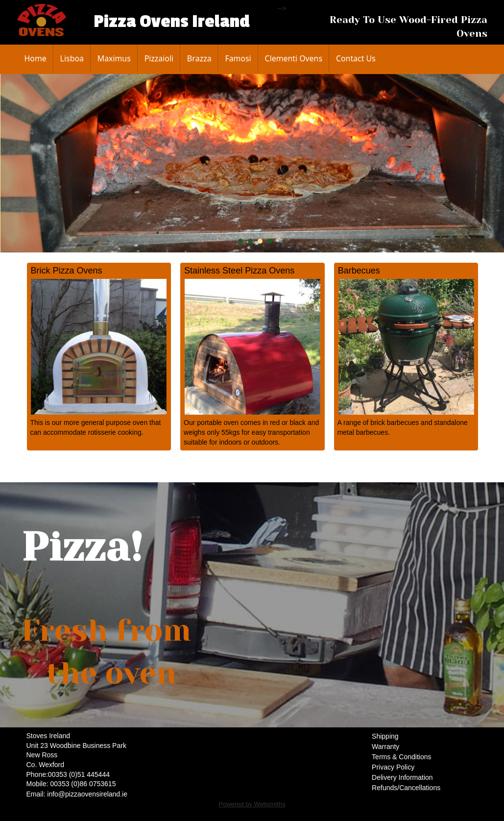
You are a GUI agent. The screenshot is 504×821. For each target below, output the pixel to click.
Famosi (238, 58)
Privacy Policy (393, 767)
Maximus (114, 58)
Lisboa (72, 58)
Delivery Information (402, 777)
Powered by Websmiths (252, 804)
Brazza (199, 58)
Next (494, 163)
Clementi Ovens (294, 58)
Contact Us (356, 58)
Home (36, 58)
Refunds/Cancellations (406, 788)
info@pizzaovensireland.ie (87, 794)
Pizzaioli (159, 58)
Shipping (385, 736)
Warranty (385, 746)
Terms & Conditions (401, 757)
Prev (16, 163)
